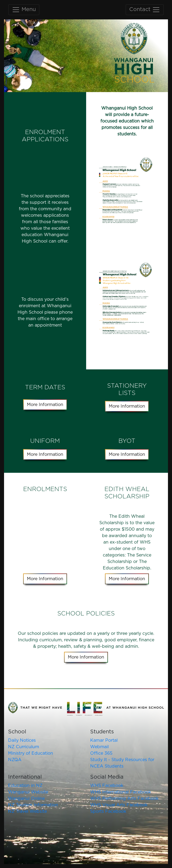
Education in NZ (25, 786)
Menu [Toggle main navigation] (24, 10)
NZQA (15, 760)
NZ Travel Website (27, 811)
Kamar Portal (104, 740)
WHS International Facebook (121, 792)
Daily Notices (22, 740)
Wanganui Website (28, 792)
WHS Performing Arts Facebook (124, 799)
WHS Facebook (107, 786)
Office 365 (101, 753)
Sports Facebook (108, 811)
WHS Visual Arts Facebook (119, 805)
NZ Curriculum (24, 747)
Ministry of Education (31, 753)
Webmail (99, 747)
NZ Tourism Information (33, 805)
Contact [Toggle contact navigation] (145, 10)
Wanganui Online (26, 799)
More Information (45, 405)
